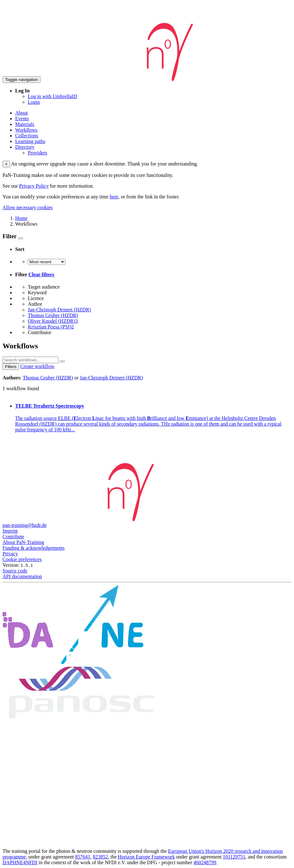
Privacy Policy (34, 186)
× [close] (6, 164)
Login (34, 102)
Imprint (10, 531)
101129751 (234, 857)
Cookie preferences (22, 559)
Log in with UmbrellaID (52, 96)
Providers (37, 153)
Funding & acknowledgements (33, 548)
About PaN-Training (23, 542)
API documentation (22, 576)
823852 (100, 857)
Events (22, 119)
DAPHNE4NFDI (20, 862)
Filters (11, 367)
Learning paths (30, 141)
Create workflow (37, 366)
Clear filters (41, 275)
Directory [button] (25, 147)
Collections (27, 136)
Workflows (26, 130)
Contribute (13, 537)
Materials (25, 124)
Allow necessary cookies (28, 207)
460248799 (205, 862)
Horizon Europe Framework (146, 857)
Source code (15, 571)
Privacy (10, 554)
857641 (83, 857)
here (114, 197)
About (21, 113)
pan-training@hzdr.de (25, 525)
